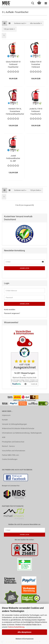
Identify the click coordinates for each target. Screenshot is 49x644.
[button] (5, 23)
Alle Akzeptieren (24, 632)
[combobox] (20, 23)
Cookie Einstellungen (10, 459)
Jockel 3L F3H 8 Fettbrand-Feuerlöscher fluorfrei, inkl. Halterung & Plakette (36, 111)
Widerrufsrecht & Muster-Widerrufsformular (18, 428)
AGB (4, 437)
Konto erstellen (10, 310)
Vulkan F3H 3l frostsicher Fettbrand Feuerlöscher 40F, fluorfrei (36, 64)
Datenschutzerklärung (16, 627)
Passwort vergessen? (12, 313)
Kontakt (5, 420)
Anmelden (25, 268)
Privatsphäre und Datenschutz (13, 442)
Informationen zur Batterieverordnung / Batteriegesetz (22, 433)
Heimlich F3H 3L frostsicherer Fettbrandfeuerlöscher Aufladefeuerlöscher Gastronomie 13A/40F (15, 111)
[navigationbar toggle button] (46, 3)
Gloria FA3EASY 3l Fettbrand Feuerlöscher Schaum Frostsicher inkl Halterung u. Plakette (13, 64)
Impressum (6, 415)
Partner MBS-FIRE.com (10, 455)
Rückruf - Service (8, 446)
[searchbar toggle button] (33, 3)
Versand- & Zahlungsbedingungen (14, 424)
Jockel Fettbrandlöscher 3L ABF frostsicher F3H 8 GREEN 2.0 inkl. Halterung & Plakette (13, 158)
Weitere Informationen (25, 639)
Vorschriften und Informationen (14, 451)
